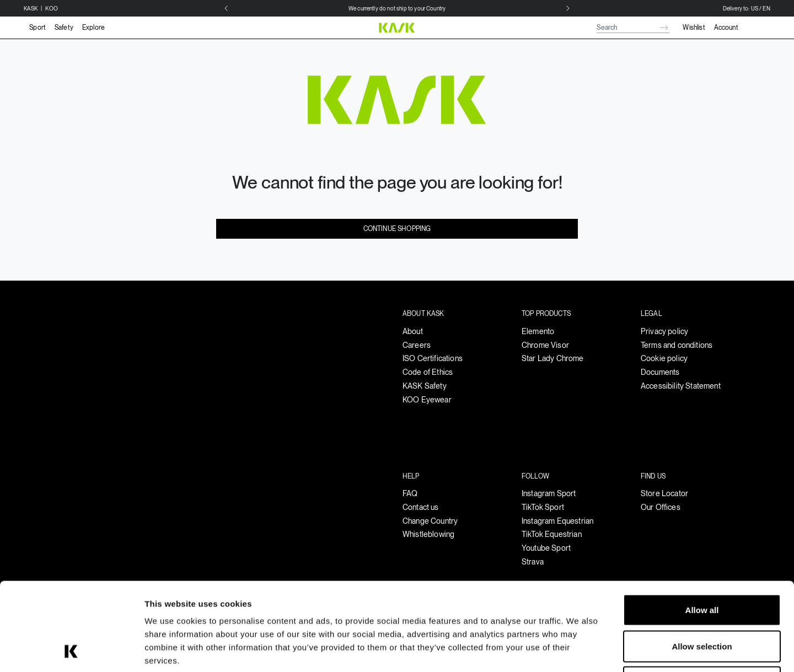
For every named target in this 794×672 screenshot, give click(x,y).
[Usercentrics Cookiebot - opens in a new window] (71, 651)
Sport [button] (37, 28)
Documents (660, 372)
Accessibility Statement (681, 386)
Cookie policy (664, 358)
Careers (417, 345)
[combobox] (633, 28)
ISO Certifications (433, 358)
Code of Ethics (428, 372)
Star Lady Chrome (553, 358)
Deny (702, 600)
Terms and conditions (677, 345)
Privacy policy (664, 331)
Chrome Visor (545, 345)
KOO (51, 8)
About (413, 331)
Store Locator (664, 493)
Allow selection (702, 564)
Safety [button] (64, 28)
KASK (31, 8)
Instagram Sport (549, 493)
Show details (579, 650)
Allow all (702, 527)
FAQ (410, 493)
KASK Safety (425, 386)
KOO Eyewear (427, 400)
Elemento (538, 331)
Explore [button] (93, 28)
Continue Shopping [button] (397, 229)
